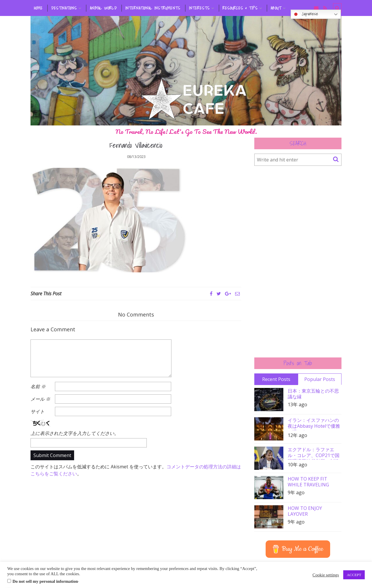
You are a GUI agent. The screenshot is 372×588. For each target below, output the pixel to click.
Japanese (305, 14)
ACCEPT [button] (354, 575)
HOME (38, 8)
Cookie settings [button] (326, 575)
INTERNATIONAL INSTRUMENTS (153, 8)
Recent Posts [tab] (276, 379)
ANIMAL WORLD (103, 8)
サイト (37, 411)
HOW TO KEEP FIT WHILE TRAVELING (308, 482)
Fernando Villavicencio (136, 145)
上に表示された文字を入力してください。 (75, 433)
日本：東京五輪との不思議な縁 (313, 394)
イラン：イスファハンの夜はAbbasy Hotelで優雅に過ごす (314, 424)
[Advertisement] (298, 262)
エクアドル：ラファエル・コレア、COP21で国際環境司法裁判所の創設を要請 (314, 453)
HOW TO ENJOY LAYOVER (305, 511)
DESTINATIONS (64, 8)
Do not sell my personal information (45, 581)
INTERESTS (199, 8)
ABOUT (276, 8)
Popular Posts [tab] (320, 379)
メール (40, 399)
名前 (38, 386)
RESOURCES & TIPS (240, 8)
